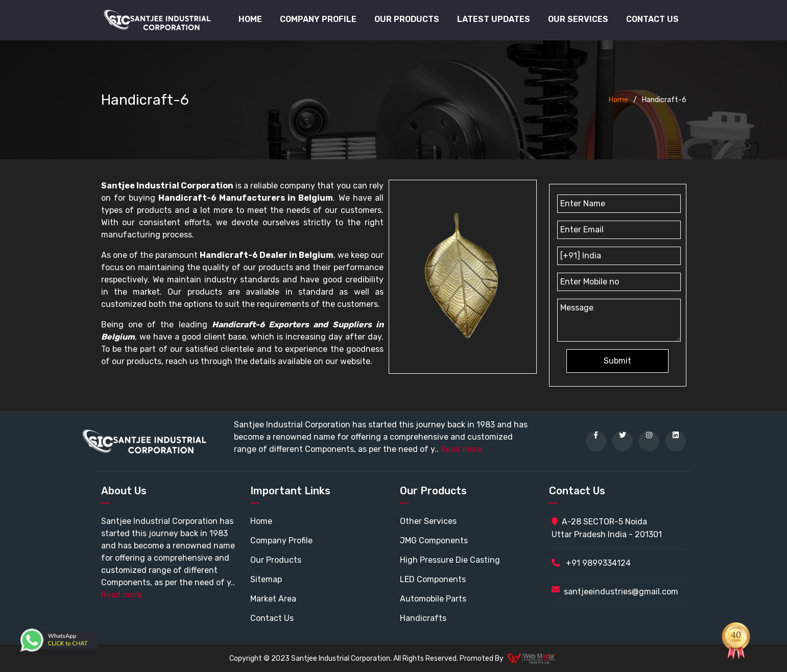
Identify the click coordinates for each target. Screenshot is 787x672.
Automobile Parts (433, 599)
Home (250, 19)
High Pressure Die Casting (450, 560)
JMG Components (434, 541)
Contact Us (652, 19)
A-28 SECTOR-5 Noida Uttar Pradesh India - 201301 (607, 528)
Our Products (276, 560)
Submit (617, 361)
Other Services (428, 521)
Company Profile (318, 19)
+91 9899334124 (591, 563)
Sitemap (266, 579)
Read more (461, 449)
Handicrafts (423, 618)
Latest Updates (494, 19)
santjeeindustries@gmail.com (621, 592)
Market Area (273, 599)
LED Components (433, 579)
